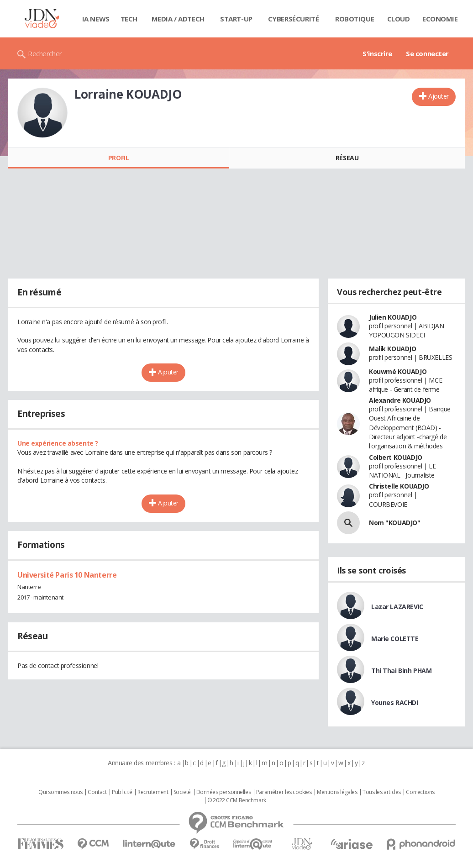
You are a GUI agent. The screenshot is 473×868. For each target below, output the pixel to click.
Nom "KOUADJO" (395, 523)
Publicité (122, 792)
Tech (129, 19)
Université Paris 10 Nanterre (67, 575)
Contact (97, 792)
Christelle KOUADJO (399, 486)
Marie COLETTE (395, 639)
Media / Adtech (178, 19)
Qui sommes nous (60, 792)
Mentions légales (337, 792)
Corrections (420, 792)
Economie (440, 19)
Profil (118, 158)
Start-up (236, 19)
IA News (96, 19)
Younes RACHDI (395, 702)
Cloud (399, 19)
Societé (182, 792)
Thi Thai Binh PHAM (401, 671)
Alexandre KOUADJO (400, 400)
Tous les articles (382, 792)
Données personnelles (224, 792)
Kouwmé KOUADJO (398, 371)
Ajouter (439, 96)
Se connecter (427, 53)
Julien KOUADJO (393, 317)
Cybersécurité (294, 19)
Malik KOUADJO (393, 349)
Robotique (355, 19)
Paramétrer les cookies (284, 792)
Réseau (347, 158)
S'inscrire (377, 53)
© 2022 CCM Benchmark (237, 800)
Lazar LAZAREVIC (397, 607)
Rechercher (45, 53)
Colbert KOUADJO (396, 457)
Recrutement (153, 792)
